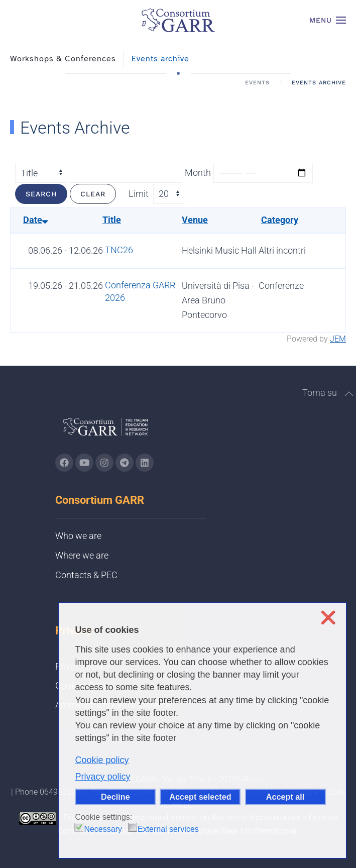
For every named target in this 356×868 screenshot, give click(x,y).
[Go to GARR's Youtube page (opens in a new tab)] (84, 463)
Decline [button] (115, 797)
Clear (93, 194)
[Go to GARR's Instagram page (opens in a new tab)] (64, 463)
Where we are (82, 555)
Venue (195, 220)
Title (112, 220)
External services (168, 829)
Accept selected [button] (200, 797)
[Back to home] (178, 20)
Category (280, 220)
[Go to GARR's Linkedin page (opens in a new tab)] (145, 463)
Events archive (160, 59)
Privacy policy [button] (102, 777)
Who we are (78, 536)
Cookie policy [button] (102, 760)
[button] (328, 20)
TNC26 (119, 250)
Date (35, 220)
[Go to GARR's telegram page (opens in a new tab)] (125, 463)
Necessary (103, 829)
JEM (338, 339)
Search (41, 194)
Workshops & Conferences (63, 59)
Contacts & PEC (86, 575)
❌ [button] (328, 618)
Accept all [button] (285, 797)
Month (198, 173)
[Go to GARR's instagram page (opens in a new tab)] (104, 463)
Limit (139, 194)
